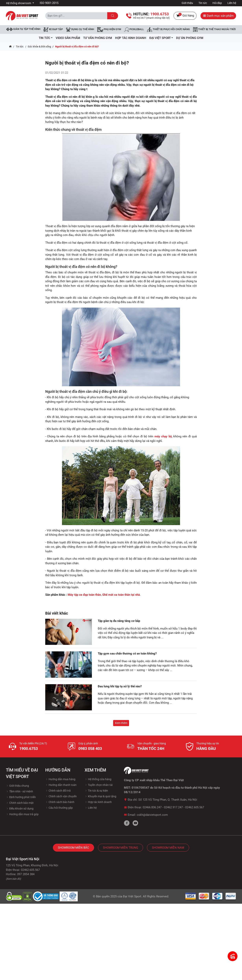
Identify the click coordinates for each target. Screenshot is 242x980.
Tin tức (203, 3)
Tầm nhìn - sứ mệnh (19, 791)
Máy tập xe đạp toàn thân (84, 595)
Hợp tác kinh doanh (98, 802)
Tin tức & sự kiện (96, 791)
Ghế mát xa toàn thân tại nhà (121, 595)
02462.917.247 (173, 807)
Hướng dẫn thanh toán (61, 785)
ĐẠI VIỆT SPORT (161, 38)
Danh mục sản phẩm (218, 16)
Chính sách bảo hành (60, 802)
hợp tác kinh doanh (131, 38)
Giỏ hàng (185, 16)
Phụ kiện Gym (109, 30)
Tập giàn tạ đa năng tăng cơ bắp (119, 621)
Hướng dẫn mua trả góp (22, 814)
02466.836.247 (152, 807)
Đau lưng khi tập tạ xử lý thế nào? (120, 686)
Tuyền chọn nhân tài (99, 785)
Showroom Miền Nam (168, 848)
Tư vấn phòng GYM (98, 38)
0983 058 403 (90, 749)
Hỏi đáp (217, 3)
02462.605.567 (195, 807)
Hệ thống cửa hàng (98, 779)
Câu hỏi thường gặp (59, 808)
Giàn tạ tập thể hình (23, 29)
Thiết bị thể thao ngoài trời (214, 30)
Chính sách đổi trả (58, 791)
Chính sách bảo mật (20, 803)
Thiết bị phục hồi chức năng (168, 30)
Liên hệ (232, 3)
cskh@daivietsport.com (152, 815)
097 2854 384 (26, 874)
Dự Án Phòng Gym (190, 38)
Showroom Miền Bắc (73, 848)
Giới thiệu (187, 3)
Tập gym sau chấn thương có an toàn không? (127, 654)
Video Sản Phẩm (68, 38)
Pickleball (134, 30)
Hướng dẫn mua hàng (60, 779)
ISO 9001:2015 (49, 3)
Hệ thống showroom (19, 3)
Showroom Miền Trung (121, 848)
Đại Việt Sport (132, 896)
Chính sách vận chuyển (61, 796)
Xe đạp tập (53, 30)
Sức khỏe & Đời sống (39, 47)
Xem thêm (121, 723)
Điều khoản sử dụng (20, 809)
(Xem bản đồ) (13, 879)
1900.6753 (29, 749)
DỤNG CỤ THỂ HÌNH (80, 30)
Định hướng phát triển (21, 797)
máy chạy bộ (163, 436)
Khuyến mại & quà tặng (100, 796)
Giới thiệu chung (17, 786)
